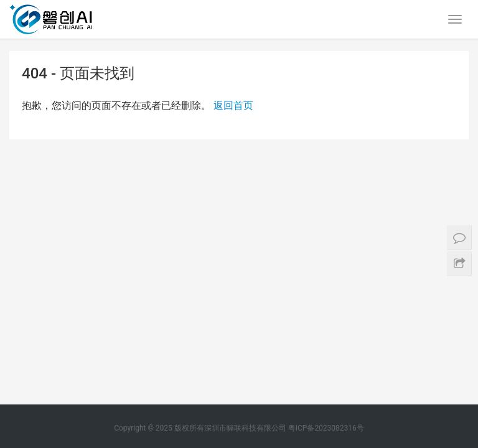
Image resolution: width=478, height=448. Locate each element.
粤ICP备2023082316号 (326, 188)
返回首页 (233, 105)
